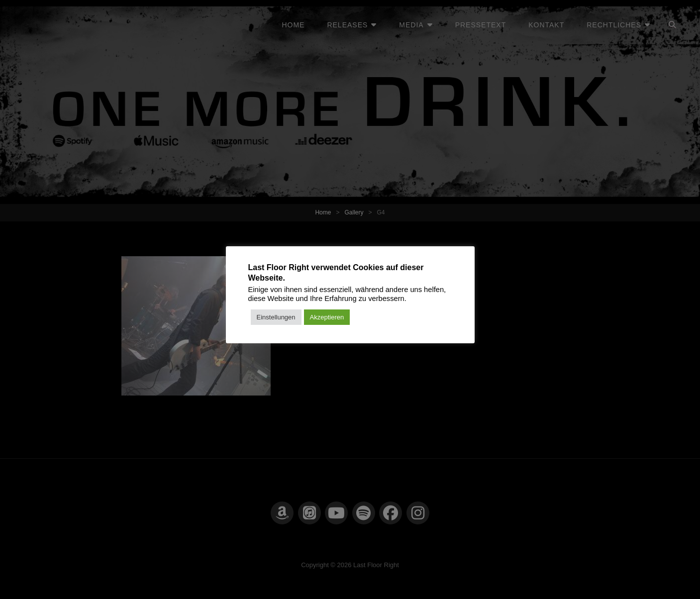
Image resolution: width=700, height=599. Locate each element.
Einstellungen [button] (276, 317)
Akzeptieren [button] (327, 317)
